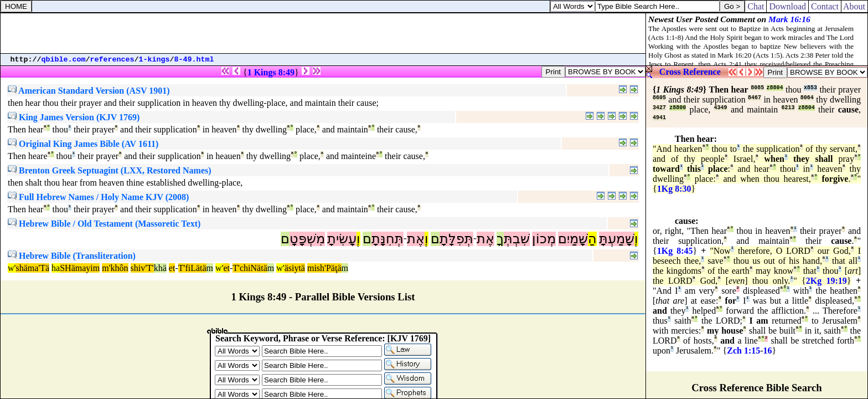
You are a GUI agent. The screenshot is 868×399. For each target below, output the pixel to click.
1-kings (154, 60)
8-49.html (194, 60)
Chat (756, 6)
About (854, 6)
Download (787, 6)
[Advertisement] (323, 33)
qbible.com (64, 60)
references (112, 60)
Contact (825, 6)
